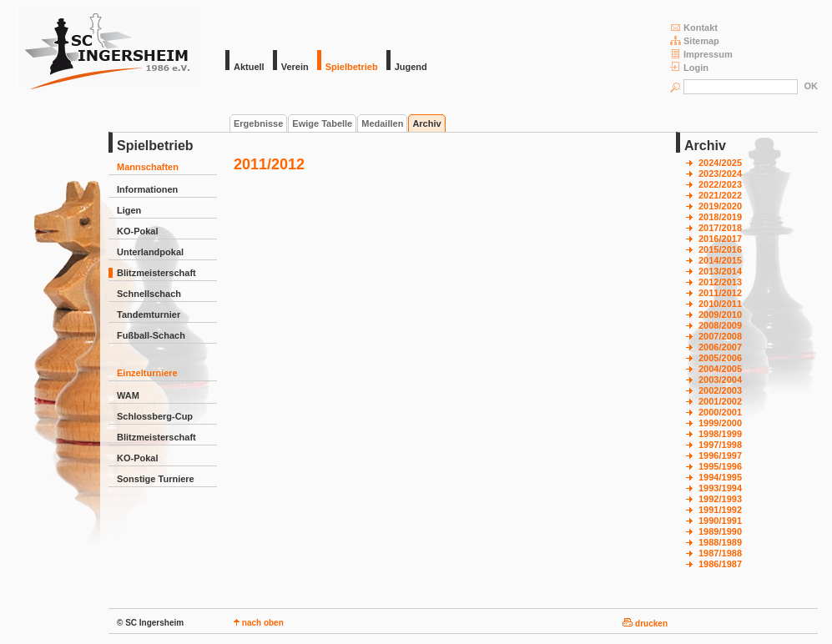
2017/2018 (720, 228)
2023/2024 (720, 174)
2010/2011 (720, 304)
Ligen (129, 210)
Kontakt (694, 27)
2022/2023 (720, 184)
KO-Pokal (138, 231)
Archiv (426, 123)
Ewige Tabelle (322, 123)
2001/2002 (720, 401)
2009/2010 (720, 314)
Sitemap (695, 40)
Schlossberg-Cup (155, 416)
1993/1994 (720, 488)
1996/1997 (720, 455)
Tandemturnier (149, 314)
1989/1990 (720, 531)
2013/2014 (720, 271)
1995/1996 (720, 466)
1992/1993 (720, 499)
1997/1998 (720, 445)
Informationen (147, 189)
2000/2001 (720, 412)
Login (689, 67)
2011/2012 (720, 293)
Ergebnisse (258, 123)
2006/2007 (720, 347)
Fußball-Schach (151, 335)
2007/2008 (720, 336)
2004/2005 (720, 369)
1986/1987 (720, 564)
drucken (645, 624)
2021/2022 (720, 195)
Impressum (701, 54)
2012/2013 (720, 282)
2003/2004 (720, 380)
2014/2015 (720, 260)
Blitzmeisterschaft (156, 273)
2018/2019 (720, 217)
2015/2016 (720, 249)
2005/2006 (720, 358)
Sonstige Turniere (156, 479)
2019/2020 (720, 206)
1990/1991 (720, 521)
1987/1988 (720, 553)
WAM (128, 395)
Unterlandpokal (150, 252)
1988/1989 (720, 542)
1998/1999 (720, 434)
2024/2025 (720, 163)
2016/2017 (720, 239)
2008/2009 (720, 325)
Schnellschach (149, 294)
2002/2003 (720, 390)
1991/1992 (720, 510)
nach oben (259, 623)
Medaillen (382, 123)
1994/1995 (720, 477)
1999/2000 (720, 423)
